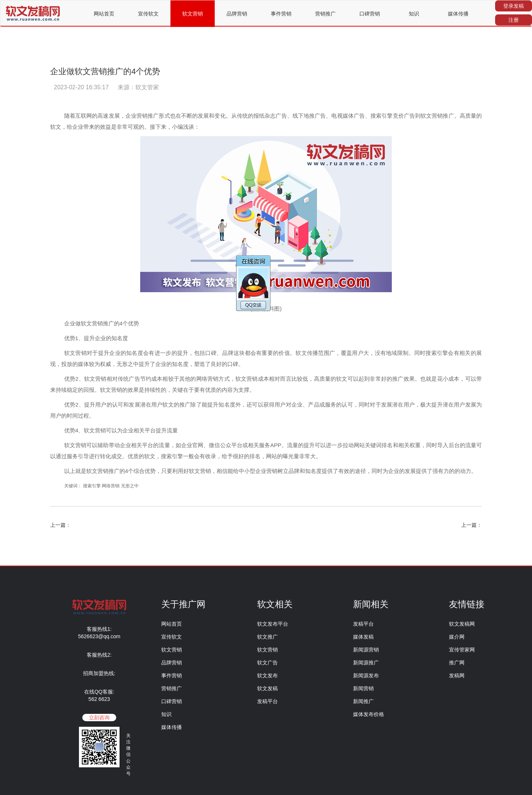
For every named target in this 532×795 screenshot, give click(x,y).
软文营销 (193, 14)
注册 (514, 20)
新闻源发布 (366, 675)
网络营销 (111, 486)
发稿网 (457, 675)
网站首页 (104, 14)
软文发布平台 (273, 624)
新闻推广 (363, 701)
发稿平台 (267, 701)
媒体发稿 (363, 637)
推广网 (457, 663)
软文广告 (267, 663)
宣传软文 (148, 14)
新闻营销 (363, 688)
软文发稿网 (462, 624)
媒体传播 (458, 14)
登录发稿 (514, 6)
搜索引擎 (92, 486)
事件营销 (281, 14)
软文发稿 (267, 688)
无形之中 (130, 486)
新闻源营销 (366, 650)
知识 (414, 14)
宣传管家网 (462, 650)
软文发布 (267, 675)
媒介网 (457, 637)
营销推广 (325, 14)
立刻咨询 (99, 718)
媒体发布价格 (369, 714)
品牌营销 (237, 14)
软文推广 (267, 637)
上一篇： (61, 525)
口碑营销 (370, 14)
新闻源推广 (366, 663)
